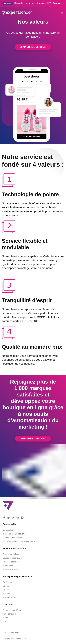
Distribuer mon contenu (13, 538)
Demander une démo (33, 47)
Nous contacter (9, 614)
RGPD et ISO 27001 (11, 598)
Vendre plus (8, 530)
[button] (62, 13)
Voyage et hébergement (13, 558)
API (4, 622)
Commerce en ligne (11, 554)
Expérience (8, 582)
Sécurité (6, 594)
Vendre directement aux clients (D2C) (19, 542)
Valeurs (6, 586)
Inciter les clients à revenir (14, 534)
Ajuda (5, 618)
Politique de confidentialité (14, 639)
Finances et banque (11, 562)
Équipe (6, 590)
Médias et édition (10, 570)
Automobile (8, 566)
